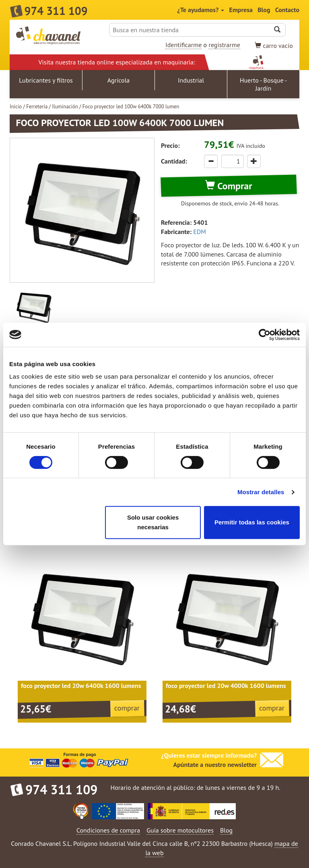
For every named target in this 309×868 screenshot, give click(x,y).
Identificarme (183, 45)
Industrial (191, 80)
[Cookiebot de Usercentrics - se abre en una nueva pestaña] (265, 335)
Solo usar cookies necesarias (153, 522)
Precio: (170, 145)
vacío (274, 46)
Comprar (229, 186)
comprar (127, 708)
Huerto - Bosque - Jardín (264, 84)
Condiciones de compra (108, 830)
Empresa (241, 10)
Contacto (287, 10)
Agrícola (119, 80)
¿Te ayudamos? (201, 10)
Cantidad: (174, 161)
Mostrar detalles (261, 492)
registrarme (224, 45)
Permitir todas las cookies (252, 522)
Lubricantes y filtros (46, 80)
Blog (264, 10)
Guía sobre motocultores (180, 830)
